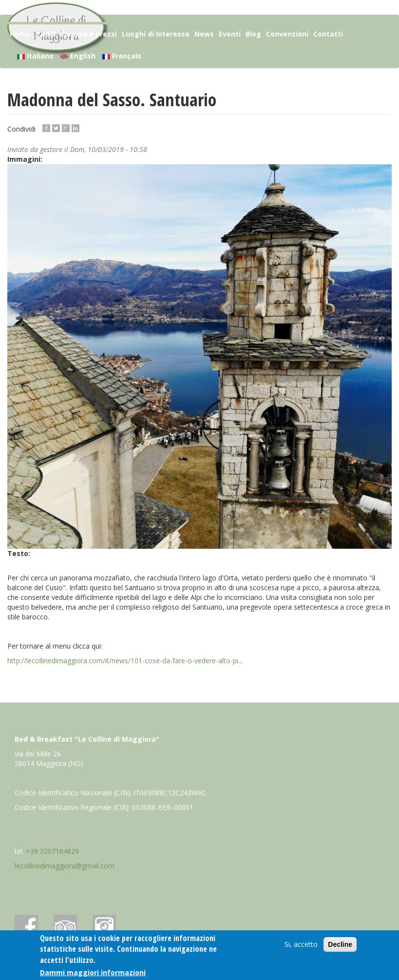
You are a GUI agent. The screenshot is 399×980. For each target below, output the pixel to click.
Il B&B (45, 34)
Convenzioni (287, 34)
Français (122, 56)
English (78, 56)
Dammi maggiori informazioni (93, 972)
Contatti (328, 34)
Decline (340, 944)
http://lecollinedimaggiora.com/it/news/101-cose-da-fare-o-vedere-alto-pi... (125, 661)
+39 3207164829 (52, 851)
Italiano (35, 56)
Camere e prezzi (88, 34)
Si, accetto (301, 944)
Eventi (230, 34)
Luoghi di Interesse (156, 34)
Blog (253, 34)
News (204, 34)
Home (20, 34)
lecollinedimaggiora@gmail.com (65, 866)
